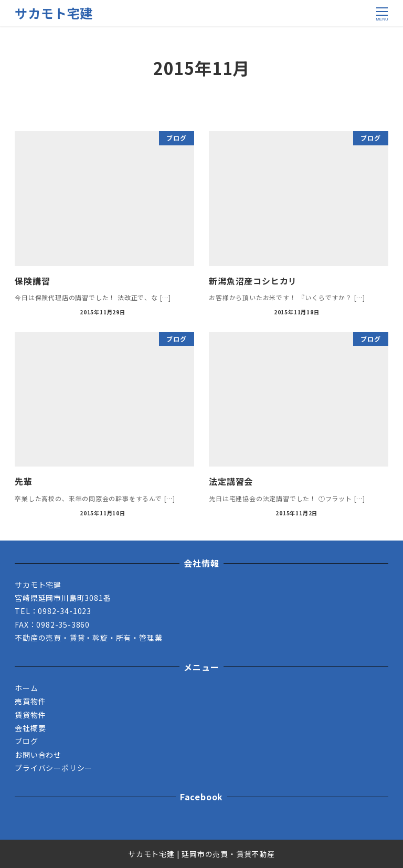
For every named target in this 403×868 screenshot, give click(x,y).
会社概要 (30, 728)
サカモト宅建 (54, 13)
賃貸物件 (30, 715)
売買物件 (30, 701)
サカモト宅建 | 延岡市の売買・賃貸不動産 (201, 854)
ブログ (26, 741)
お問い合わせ (38, 755)
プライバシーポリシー (54, 768)
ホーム (26, 688)
